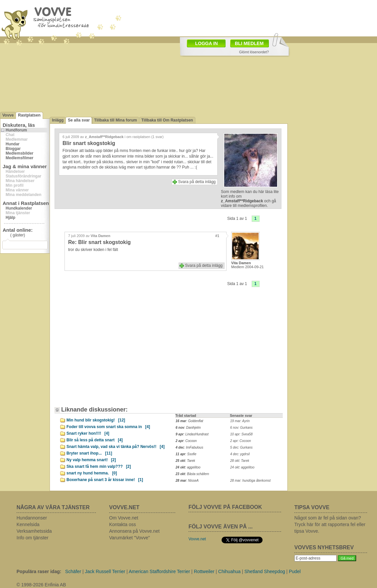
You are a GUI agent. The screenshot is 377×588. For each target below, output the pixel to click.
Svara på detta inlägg (197, 182)
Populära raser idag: (39, 571)
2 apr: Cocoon (241, 441)
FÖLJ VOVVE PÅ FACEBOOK (225, 507)
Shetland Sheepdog (265, 571)
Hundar (13, 144)
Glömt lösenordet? (254, 52)
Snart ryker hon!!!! (88, 433)
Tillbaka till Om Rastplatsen (167, 120)
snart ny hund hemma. (92, 473)
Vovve (8, 115)
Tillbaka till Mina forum (115, 120)
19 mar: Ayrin (240, 421)
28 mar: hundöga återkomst (250, 481)
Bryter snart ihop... (89, 453)
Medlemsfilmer (20, 158)
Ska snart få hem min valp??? (99, 466)
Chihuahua (230, 571)
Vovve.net (197, 539)
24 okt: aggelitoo (242, 467)
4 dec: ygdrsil (240, 454)
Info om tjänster (33, 538)
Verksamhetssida (34, 531)
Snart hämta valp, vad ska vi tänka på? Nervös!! (116, 447)
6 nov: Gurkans (241, 428)
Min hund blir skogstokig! (96, 420)
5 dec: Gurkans (241, 447)
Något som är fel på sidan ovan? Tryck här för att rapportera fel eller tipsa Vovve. (330, 524)
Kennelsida (28, 524)
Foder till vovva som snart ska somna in (108, 427)
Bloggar (13, 149)
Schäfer (73, 571)
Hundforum (16, 130)
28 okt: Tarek (240, 461)
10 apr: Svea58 (241, 434)
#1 (217, 236)
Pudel (295, 571)
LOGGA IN (207, 43)
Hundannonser (32, 518)
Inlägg (58, 120)
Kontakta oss (123, 524)
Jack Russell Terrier (105, 571)
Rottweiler (204, 571)
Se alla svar (79, 120)
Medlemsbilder (20, 153)
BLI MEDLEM (249, 43)
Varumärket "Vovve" (129, 538)
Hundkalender (19, 208)
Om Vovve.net (124, 518)
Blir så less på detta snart (95, 440)
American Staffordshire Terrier (159, 571)
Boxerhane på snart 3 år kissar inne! (105, 480)
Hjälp (10, 218)
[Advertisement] (114, 352)
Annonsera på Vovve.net (134, 531)
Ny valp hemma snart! (91, 460)
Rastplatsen (29, 115)
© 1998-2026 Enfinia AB (41, 585)
